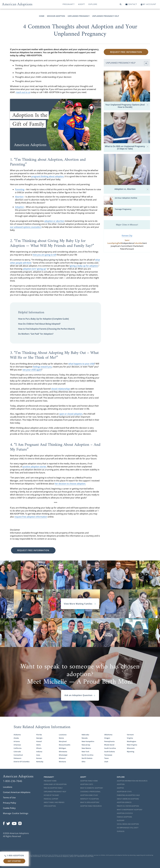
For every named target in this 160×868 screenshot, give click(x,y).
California (18, 748)
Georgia (39, 738)
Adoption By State (124, 792)
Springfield (117, 243)
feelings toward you (42, 367)
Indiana (39, 752)
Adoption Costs (87, 784)
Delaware (17, 758)
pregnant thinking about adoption (47, 176)
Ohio (83, 762)
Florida (39, 735)
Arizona (17, 741)
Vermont (130, 735)
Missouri (62, 758)
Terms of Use (9, 798)
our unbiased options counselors (26, 227)
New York (85, 752)
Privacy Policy (10, 803)
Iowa (38, 755)
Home (42, 16)
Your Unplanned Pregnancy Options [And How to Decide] (127, 106)
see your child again (32, 370)
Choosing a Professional (90, 792)
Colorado (17, 752)
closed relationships (61, 389)
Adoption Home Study (89, 795)
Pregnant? (69, 4)
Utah (106, 762)
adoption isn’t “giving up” (35, 269)
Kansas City (127, 235)
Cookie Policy (9, 808)
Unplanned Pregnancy (79, 16)
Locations (8, 787)
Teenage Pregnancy (123, 209)
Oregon (107, 738)
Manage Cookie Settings (16, 813)
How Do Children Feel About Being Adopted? (39, 324)
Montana (62, 762)
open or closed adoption (71, 414)
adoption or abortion (54, 221)
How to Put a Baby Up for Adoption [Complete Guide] (43, 319)
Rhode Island (109, 745)
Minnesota (63, 752)
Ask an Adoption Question (80, 695)
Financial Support (51, 799)
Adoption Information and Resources (132, 781)
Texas (106, 758)
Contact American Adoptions (17, 792)
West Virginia (132, 745)
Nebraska (85, 735)
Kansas (39, 758)
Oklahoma (108, 735)
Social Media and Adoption (128, 824)
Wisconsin (131, 748)
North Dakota (87, 758)
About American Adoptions (128, 799)
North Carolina (87, 755)
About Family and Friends (54, 802)
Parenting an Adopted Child (128, 795)
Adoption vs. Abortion (132, 189)
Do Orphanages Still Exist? (128, 828)
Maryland (63, 741)
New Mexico (86, 748)
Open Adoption (50, 806)
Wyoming (130, 752)
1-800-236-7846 (13, 781)
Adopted (120, 788)
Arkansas (17, 745)
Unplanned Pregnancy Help (106, 16)
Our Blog (121, 831)
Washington (131, 741)
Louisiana (63, 735)
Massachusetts (65, 745)
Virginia (130, 738)
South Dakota (110, 752)
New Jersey (86, 745)
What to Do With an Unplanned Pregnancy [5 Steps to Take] (127, 148)
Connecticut (18, 755)
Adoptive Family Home (89, 781)
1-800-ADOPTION (14, 855)
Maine (61, 738)
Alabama (17, 735)
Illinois (39, 748)
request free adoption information (31, 517)
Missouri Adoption (56, 16)
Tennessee (108, 755)
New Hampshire (88, 741)
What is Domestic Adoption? (92, 788)
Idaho (38, 745)
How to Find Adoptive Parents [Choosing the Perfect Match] (46, 329)
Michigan (62, 748)
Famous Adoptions (124, 817)
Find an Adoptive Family (53, 788)
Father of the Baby (51, 795)
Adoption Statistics (125, 813)
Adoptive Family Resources (91, 806)
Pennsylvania (109, 741)
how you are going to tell (44, 255)
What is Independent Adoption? (130, 810)
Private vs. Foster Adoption (128, 806)
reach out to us (23, 92)
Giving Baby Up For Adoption (55, 784)
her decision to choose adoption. (70, 484)
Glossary (121, 820)
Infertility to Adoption (89, 799)
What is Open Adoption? (90, 802)
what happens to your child (81, 364)
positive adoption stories (34, 467)
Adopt (82, 4)
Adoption (121, 784)
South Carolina (110, 748)
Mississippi (63, 755)
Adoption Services (124, 802)
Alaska (16, 738)
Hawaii (39, 741)
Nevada (85, 738)
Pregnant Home (50, 781)
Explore (93, 4)
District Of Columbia (22, 762)
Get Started (14, 861)
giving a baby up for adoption (84, 266)
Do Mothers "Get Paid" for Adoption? (36, 334)
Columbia (138, 243)
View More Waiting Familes (80, 604)
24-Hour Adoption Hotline (126, 198)
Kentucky (40, 762)
